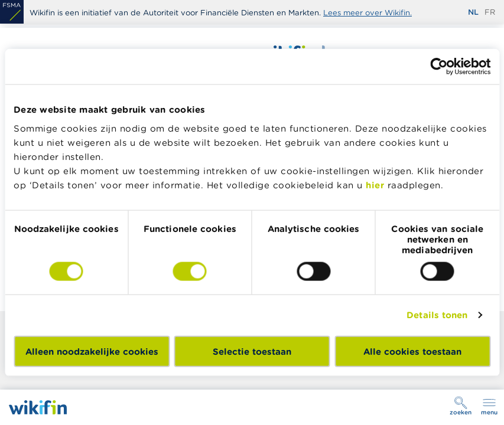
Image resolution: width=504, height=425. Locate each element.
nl (473, 12)
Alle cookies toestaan (412, 351)
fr (490, 12)
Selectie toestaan (252, 351)
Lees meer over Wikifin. (368, 13)
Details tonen (437, 315)
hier (375, 184)
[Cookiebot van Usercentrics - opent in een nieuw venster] (439, 67)
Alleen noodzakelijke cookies (92, 351)
